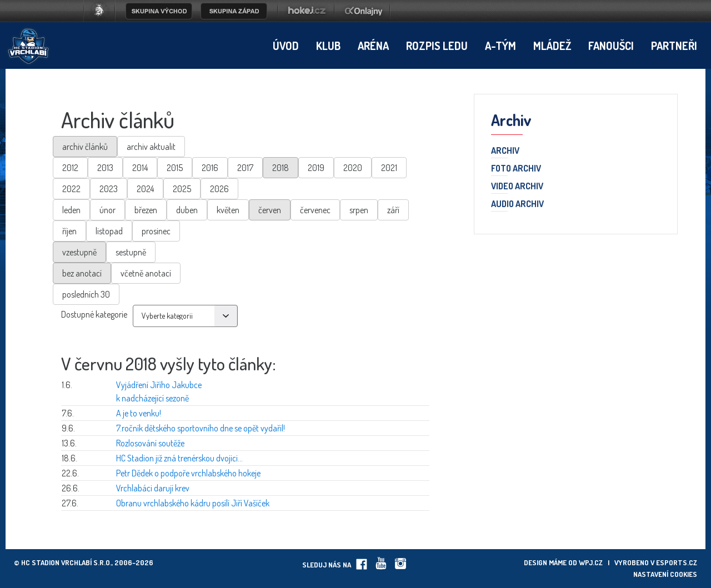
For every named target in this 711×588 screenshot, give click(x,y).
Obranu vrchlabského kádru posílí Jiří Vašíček (193, 503)
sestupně (131, 252)
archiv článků (85, 147)
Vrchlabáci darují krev (153, 488)
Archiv (505, 151)
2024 (145, 189)
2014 (140, 168)
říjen (69, 231)
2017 (245, 168)
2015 (175, 168)
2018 (281, 168)
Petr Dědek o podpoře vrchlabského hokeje (188, 473)
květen (228, 210)
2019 (316, 168)
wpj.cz (591, 562)
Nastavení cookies (665, 574)
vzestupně (79, 252)
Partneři (674, 46)
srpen (359, 210)
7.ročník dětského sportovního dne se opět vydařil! (201, 428)
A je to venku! (139, 413)
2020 (353, 168)
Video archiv (517, 187)
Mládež (552, 46)
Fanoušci (611, 46)
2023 (109, 189)
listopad (109, 231)
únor (107, 210)
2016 (210, 168)
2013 (105, 168)
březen (146, 210)
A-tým (500, 46)
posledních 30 (86, 294)
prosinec (156, 231)
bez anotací (82, 273)
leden (71, 210)
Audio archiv (517, 204)
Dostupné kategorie (94, 314)
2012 (70, 168)
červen (270, 210)
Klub (328, 46)
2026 (219, 189)
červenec (315, 210)
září (393, 210)
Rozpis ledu (437, 46)
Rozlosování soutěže (150, 443)
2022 (71, 189)
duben (187, 210)
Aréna (373, 46)
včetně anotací (146, 273)
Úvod (286, 46)
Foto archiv (516, 169)
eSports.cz (677, 562)
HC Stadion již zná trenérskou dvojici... (179, 458)
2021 (389, 168)
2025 (182, 189)
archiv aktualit (151, 147)
